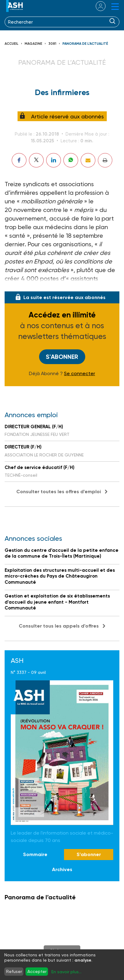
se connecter (97, 6)
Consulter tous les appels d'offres (59, 626)
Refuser (14, 971)
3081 (52, 44)
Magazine (33, 44)
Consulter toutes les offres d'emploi (59, 492)
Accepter (37, 971)
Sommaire (35, 854)
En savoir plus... (66, 972)
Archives (62, 869)
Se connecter (80, 374)
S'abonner (62, 357)
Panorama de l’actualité (85, 44)
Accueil (12, 44)
